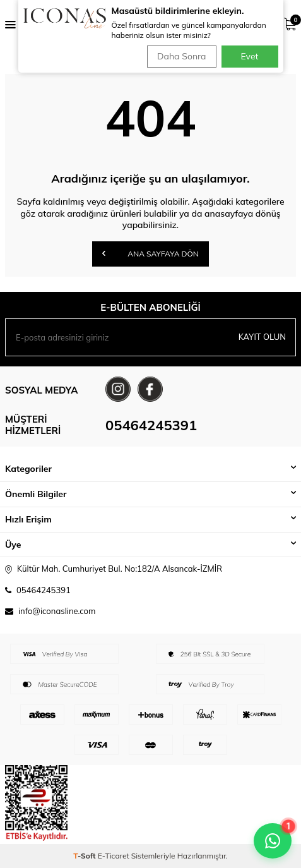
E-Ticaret (114, 856)
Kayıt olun (262, 337)
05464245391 (151, 425)
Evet (250, 56)
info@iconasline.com (57, 611)
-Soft (86, 856)
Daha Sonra (181, 56)
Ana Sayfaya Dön (150, 253)
